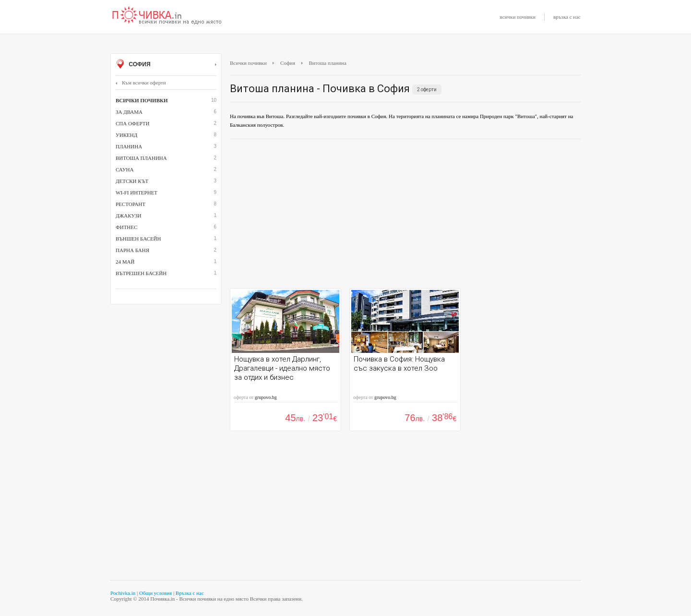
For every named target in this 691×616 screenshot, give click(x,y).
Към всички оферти (141, 83)
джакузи (129, 216)
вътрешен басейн (141, 273)
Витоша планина (141, 158)
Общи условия (155, 593)
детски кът (132, 181)
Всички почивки (248, 63)
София (166, 65)
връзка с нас (567, 17)
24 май (125, 262)
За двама (129, 112)
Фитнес (126, 227)
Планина (129, 146)
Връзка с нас (190, 593)
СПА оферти (132, 123)
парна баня (132, 250)
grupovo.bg (266, 397)
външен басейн (138, 239)
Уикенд (126, 135)
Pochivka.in (123, 593)
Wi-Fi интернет (137, 193)
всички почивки (518, 17)
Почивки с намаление (167, 16)
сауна (125, 169)
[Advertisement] (405, 216)
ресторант (131, 204)
